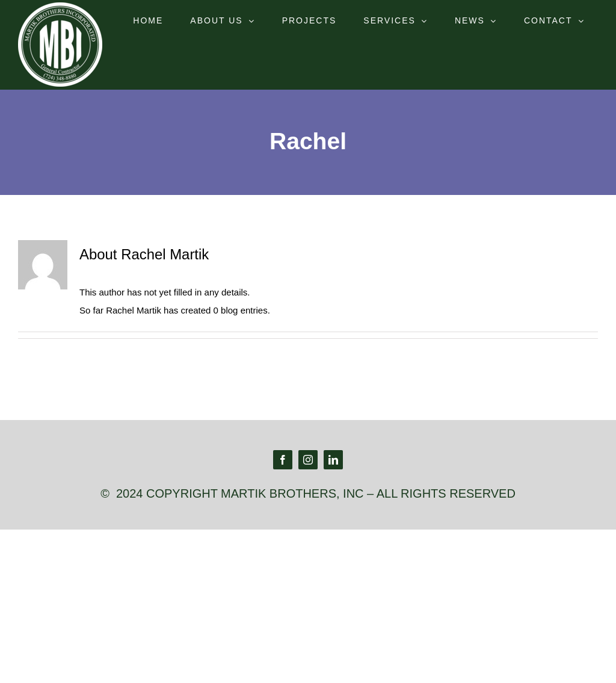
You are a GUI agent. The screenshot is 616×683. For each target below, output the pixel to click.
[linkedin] (333, 460)
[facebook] (283, 460)
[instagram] (308, 460)
